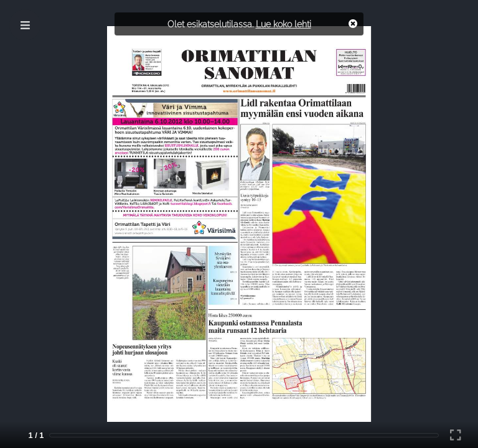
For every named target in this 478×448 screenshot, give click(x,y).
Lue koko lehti (284, 24)
